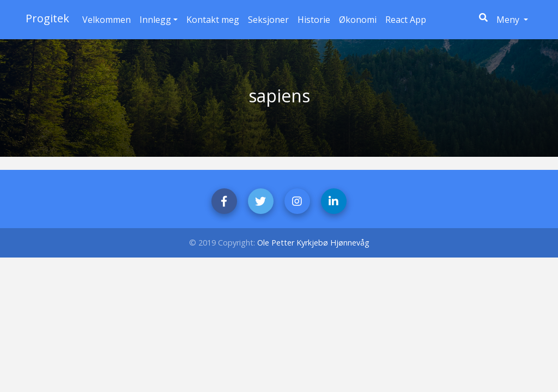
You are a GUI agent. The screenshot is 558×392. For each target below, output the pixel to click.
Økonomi (358, 20)
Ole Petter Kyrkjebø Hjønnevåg (313, 243)
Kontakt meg (213, 20)
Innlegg (155, 20)
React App (406, 20)
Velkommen (107, 20)
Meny (514, 19)
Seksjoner (268, 20)
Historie (314, 20)
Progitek (47, 18)
